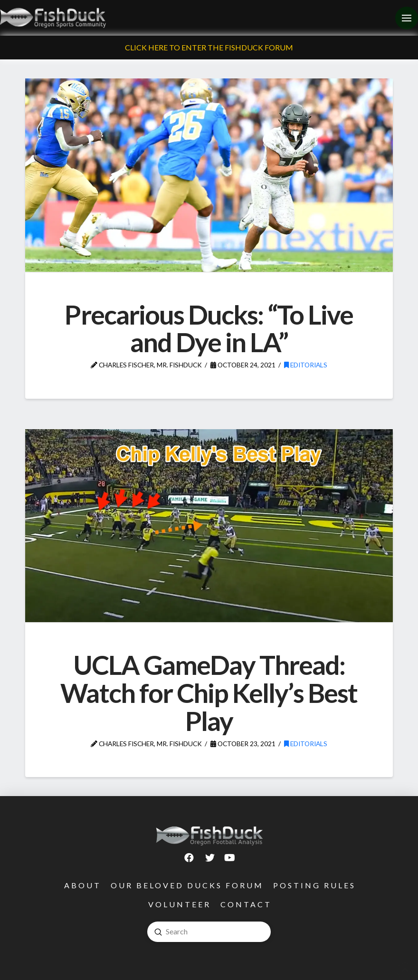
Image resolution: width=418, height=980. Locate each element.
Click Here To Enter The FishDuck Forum (209, 47)
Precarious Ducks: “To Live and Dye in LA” (209, 328)
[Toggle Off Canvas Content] (407, 18)
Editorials (306, 365)
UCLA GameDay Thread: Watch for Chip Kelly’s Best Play (209, 693)
